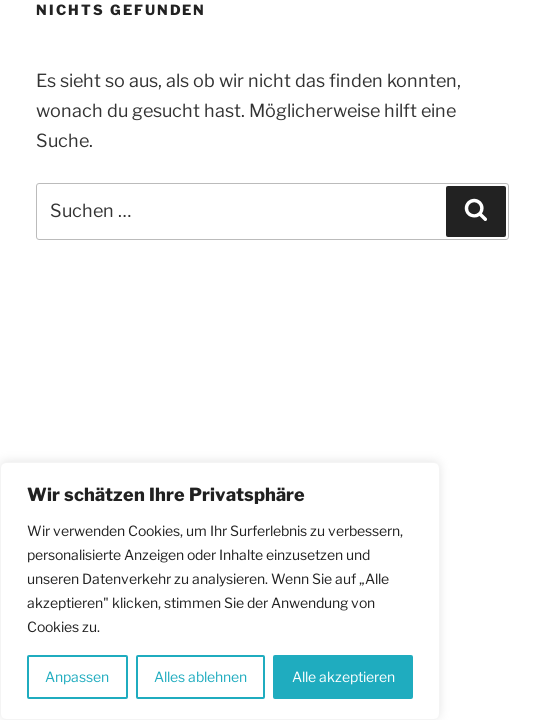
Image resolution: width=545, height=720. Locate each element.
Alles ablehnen (200, 676)
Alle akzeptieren (343, 676)
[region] (220, 591)
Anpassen (77, 676)
